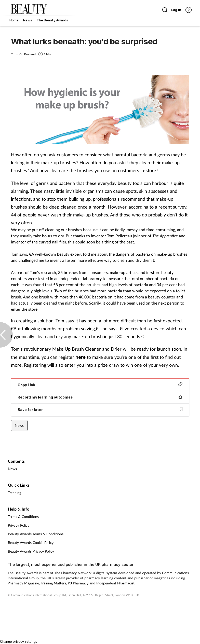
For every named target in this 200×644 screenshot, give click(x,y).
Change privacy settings (18, 641)
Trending (15, 493)
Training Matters (53, 583)
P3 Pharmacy (78, 583)
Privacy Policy (19, 525)
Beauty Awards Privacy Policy (31, 551)
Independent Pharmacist (115, 583)
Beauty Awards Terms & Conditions (36, 534)
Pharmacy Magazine (23, 583)
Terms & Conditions (23, 517)
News (19, 425)
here (81, 357)
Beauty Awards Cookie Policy (31, 543)
